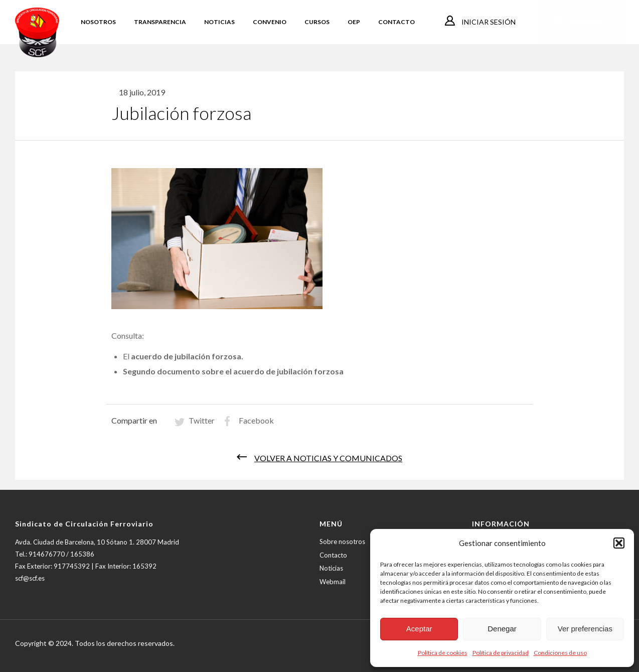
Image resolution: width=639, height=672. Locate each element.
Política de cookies (443, 653)
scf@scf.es (30, 578)
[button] (619, 543)
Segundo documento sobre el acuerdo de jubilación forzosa (233, 371)
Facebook (256, 420)
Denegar (502, 629)
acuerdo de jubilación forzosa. (187, 356)
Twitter (202, 420)
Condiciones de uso (560, 653)
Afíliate (588, 22)
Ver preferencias (585, 629)
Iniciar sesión (488, 22)
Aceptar (419, 629)
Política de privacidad (501, 653)
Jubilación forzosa (181, 113)
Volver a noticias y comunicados (328, 458)
